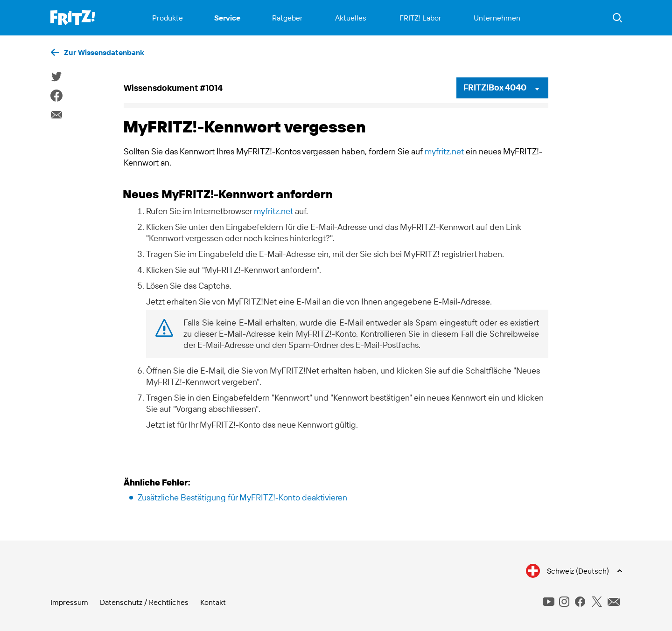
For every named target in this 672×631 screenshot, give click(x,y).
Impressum (69, 602)
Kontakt (213, 602)
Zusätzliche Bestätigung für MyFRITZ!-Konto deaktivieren (242, 497)
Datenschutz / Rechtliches (144, 602)
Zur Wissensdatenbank (104, 52)
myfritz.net (444, 151)
